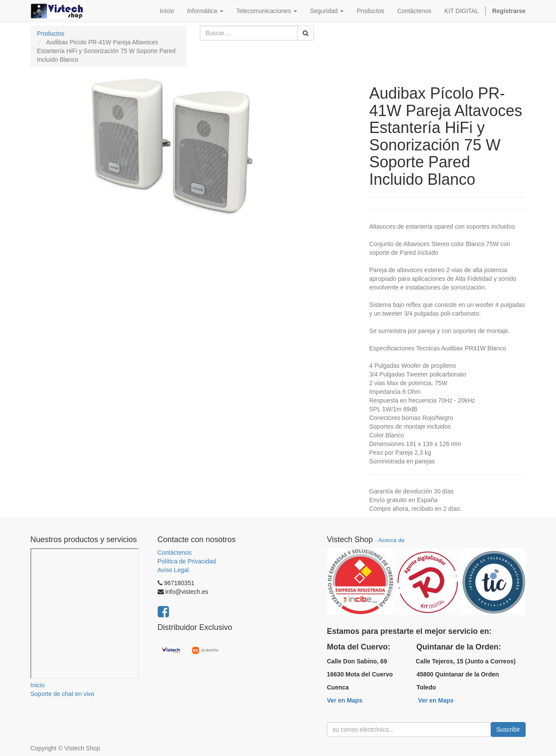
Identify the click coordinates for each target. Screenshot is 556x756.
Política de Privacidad (187, 561)
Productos (51, 33)
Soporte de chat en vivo (62, 694)
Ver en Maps (345, 700)
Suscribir (508, 729)
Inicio (38, 685)
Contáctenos (175, 553)
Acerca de (392, 540)
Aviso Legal (173, 570)
